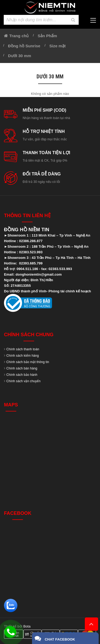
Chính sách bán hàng (22, 368)
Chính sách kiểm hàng (23, 356)
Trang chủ (19, 36)
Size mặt (57, 46)
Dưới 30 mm (20, 56)
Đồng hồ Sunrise (24, 46)
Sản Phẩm (47, 36)
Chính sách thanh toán (23, 349)
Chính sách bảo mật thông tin (28, 362)
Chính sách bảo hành (22, 375)
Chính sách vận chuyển (23, 381)
